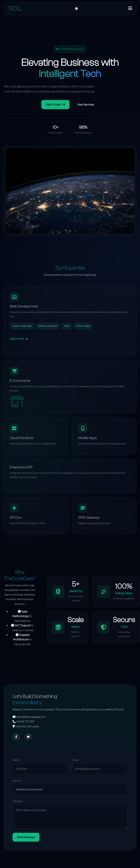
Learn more (19, 339)
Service (17, 781)
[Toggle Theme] (76, 9)
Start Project (55, 105)
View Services (85, 105)
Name (16, 760)
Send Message (26, 837)
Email (75, 760)
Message (18, 801)
